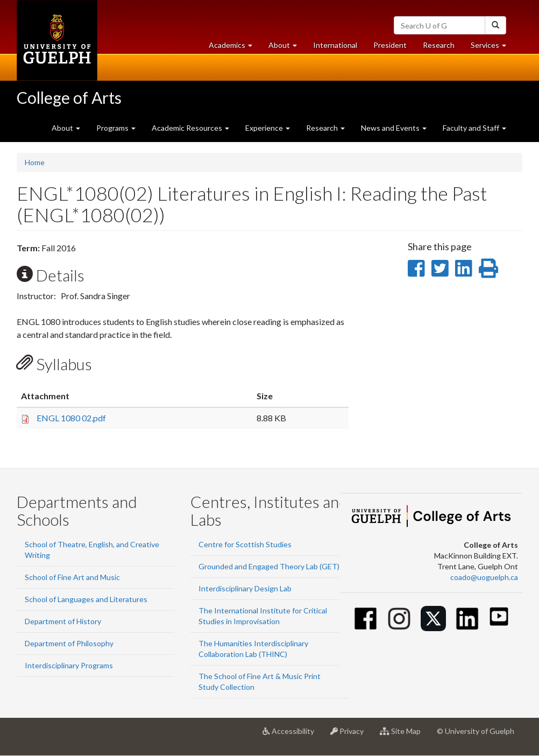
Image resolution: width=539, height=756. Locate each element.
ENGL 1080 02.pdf (71, 418)
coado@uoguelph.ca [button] (484, 577)
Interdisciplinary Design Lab (245, 588)
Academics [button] (235, 48)
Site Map (404, 735)
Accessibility (292, 735)
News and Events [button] (394, 128)
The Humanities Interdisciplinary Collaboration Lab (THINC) (253, 649)
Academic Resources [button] (190, 128)
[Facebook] (366, 619)
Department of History (63, 621)
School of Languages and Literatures (86, 599)
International (335, 45)
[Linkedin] (467, 619)
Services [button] (492, 48)
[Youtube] (499, 616)
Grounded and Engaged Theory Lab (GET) (269, 566)
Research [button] (325, 128)
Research (443, 48)
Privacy (351, 735)
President (390, 45)
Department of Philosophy (69, 643)
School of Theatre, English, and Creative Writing (92, 550)
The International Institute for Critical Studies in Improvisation (263, 616)
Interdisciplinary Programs (69, 665)
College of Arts (69, 97)
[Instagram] (399, 619)
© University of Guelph (476, 731)
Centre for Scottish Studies (245, 544)
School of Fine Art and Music (72, 577)
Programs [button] (116, 128)
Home (35, 162)
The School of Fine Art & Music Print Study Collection (260, 681)
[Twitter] (433, 619)
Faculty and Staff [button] (474, 128)
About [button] (287, 48)
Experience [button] (268, 128)
